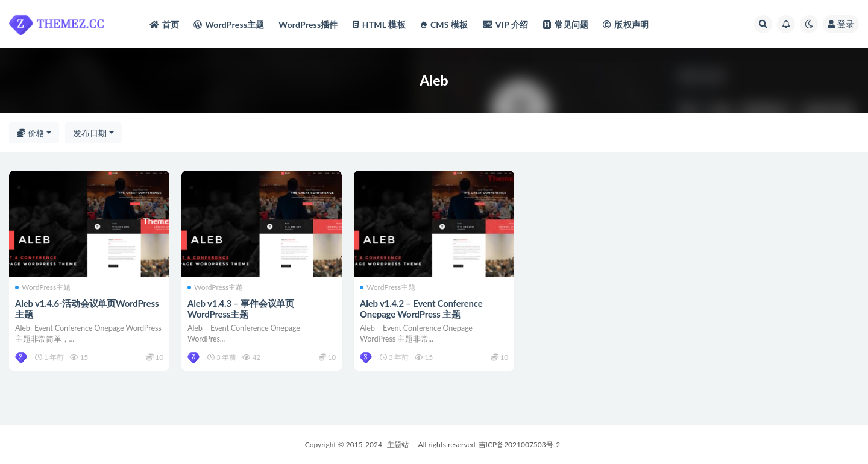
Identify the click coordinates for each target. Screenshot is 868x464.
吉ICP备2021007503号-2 (520, 444)
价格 (31, 133)
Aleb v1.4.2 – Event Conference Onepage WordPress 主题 (421, 309)
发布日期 (90, 133)
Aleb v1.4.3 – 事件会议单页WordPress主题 (241, 309)
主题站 (398, 444)
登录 (841, 24)
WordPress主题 (43, 287)
